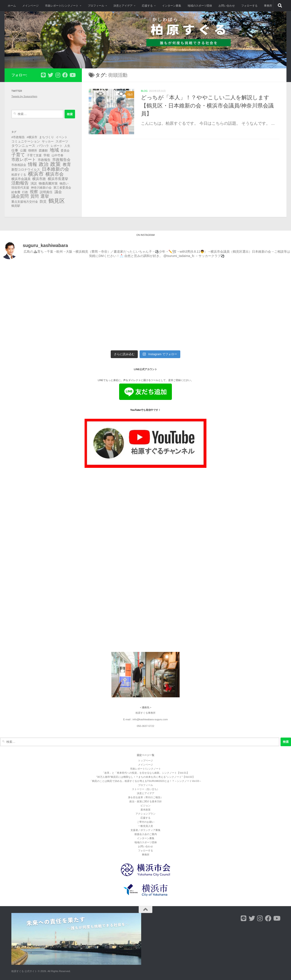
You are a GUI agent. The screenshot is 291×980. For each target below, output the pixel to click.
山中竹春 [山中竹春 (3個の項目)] (58, 155)
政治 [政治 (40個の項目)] (44, 164)
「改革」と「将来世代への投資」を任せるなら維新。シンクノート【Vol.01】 (145, 773)
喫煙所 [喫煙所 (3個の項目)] (33, 151)
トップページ (145, 761)
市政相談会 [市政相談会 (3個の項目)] (19, 165)
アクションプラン (145, 814)
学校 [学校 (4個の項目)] (47, 155)
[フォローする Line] (43, 75)
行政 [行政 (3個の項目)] (25, 192)
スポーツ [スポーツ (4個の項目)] (62, 141)
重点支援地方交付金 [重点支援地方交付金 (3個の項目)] (25, 202)
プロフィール (96, 6)
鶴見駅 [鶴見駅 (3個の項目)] (16, 206)
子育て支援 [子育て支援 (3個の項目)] (34, 155)
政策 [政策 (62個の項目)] (55, 164)
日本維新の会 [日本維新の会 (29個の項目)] (55, 169)
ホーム (12, 6)
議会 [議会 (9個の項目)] (58, 192)
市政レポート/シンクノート (62, 6)
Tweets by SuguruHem (24, 96)
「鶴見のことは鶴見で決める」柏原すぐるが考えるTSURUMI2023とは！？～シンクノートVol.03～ (146, 781)
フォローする (249, 6)
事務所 (268, 6)
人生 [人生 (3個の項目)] (67, 146)
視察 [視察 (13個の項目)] (34, 192)
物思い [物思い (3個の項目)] (64, 183)
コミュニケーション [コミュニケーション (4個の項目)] (26, 141)
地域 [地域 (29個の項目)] (54, 150)
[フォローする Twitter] (50, 75)
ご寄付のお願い (146, 822)
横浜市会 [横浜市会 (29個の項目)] (55, 174)
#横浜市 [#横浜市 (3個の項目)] (32, 137)
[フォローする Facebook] (65, 75)
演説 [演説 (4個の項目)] (34, 183)
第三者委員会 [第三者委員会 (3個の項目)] (62, 188)
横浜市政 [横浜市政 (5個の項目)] (39, 179)
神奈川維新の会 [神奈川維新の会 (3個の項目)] (41, 188)
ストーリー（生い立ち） (146, 789)
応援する (147, 6)
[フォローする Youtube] (72, 75)
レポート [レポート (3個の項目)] (57, 146)
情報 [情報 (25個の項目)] (33, 164)
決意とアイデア (123, 6)
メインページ (30, 6)
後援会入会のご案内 (146, 834)
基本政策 (145, 810)
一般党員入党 (145, 826)
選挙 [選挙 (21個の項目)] (45, 196)
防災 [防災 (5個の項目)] (43, 202)
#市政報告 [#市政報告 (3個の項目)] (18, 137)
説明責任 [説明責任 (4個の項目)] (46, 192)
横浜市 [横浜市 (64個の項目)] (36, 174)
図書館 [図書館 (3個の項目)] (43, 151)
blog (144, 91)
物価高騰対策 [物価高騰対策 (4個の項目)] (48, 183)
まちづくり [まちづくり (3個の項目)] (46, 137)
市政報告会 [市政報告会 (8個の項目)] (61, 160)
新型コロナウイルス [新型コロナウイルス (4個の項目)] (26, 170)
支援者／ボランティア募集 (145, 830)
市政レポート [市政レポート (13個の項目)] (24, 160)
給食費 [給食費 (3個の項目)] (16, 192)
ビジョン (145, 805)
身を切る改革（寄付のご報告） (145, 797)
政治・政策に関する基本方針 (146, 801)
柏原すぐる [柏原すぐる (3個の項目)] (19, 175)
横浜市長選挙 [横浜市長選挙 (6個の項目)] (58, 179)
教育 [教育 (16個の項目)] (67, 165)
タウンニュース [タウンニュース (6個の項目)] (23, 146)
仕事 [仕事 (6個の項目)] (15, 150)
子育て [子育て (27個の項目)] (18, 155)
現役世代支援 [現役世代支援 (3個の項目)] (20, 188)
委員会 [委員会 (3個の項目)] (65, 151)
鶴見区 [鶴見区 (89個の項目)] (57, 201)
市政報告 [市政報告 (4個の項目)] (44, 160)
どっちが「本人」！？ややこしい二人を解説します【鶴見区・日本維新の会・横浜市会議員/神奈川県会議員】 (207, 106)
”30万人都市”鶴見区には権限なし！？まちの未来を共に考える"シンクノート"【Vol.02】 (145, 777)
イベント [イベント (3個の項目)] (62, 137)
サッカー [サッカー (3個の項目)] (48, 141)
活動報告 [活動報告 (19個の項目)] (20, 183)
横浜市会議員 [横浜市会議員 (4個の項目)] (21, 179)
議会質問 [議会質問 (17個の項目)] (20, 196)
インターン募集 (172, 6)
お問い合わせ (227, 6)
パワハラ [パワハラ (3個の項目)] (43, 146)
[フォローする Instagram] (58, 75)
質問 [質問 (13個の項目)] (35, 196)
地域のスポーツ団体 (200, 6)
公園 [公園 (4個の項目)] (23, 150)
